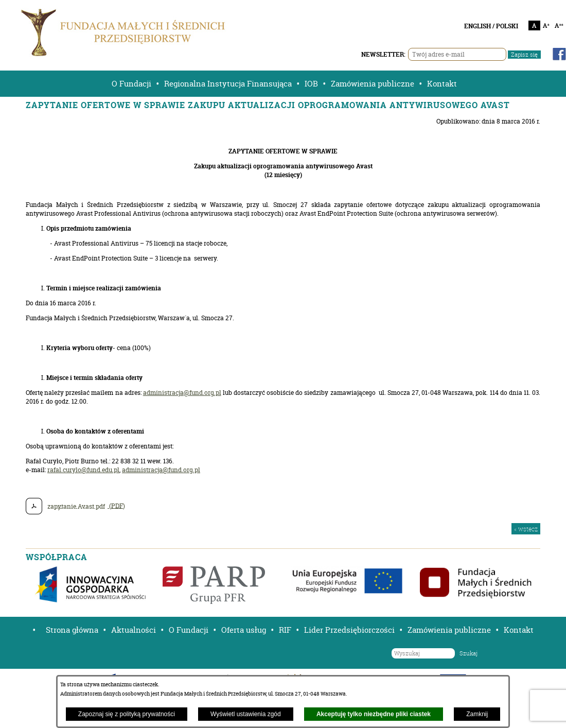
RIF (285, 630)
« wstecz (526, 529)
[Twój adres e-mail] (457, 54)
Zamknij (477, 714)
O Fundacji (131, 84)
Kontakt (442, 84)
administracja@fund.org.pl (182, 393)
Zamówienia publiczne (373, 84)
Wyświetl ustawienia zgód (246, 714)
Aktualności (134, 630)
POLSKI (507, 26)
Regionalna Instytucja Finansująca (228, 84)
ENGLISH (477, 26)
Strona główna (72, 630)
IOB (311, 84)
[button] (30, 630)
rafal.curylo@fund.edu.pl (83, 470)
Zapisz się (524, 55)
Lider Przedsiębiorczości (349, 630)
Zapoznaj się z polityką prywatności (127, 714)
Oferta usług (244, 630)
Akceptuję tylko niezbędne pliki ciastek (374, 714)
